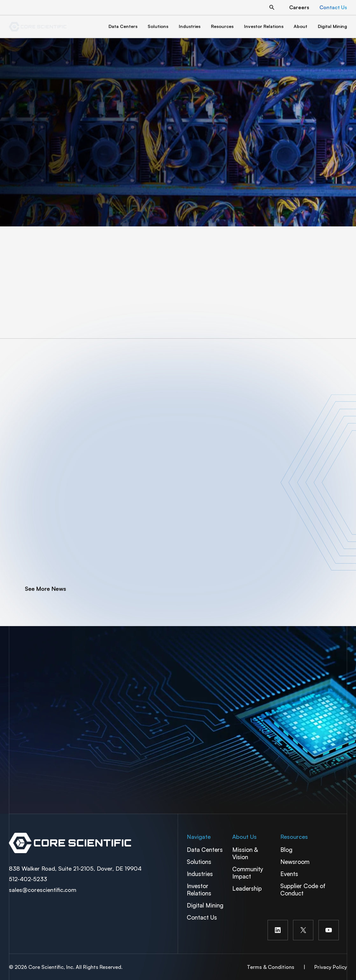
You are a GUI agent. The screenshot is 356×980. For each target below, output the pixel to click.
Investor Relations (199, 889)
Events (289, 874)
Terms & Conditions (271, 967)
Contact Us (202, 917)
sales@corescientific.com (43, 890)
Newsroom (295, 862)
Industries (200, 874)
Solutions (199, 862)
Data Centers (205, 849)
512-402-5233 (28, 879)
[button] (272, 7)
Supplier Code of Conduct (303, 889)
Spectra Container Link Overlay (91, 843)
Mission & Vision (245, 853)
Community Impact (248, 873)
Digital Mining (205, 905)
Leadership (247, 888)
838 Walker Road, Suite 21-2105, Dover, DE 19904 (75, 868)
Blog (286, 849)
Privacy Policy (331, 967)
